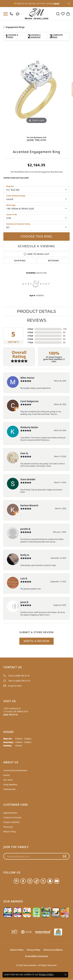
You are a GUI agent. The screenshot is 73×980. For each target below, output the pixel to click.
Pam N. (24, 453)
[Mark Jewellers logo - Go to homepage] (37, 14)
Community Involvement (15, 770)
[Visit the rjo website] (14, 932)
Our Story (8, 780)
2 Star (30, 339)
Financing (8, 827)
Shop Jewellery (10, 785)
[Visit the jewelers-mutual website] (43, 932)
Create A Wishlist (11, 822)
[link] (12, 14)
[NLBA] (58, 932)
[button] (58, 14)
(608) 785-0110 (36, 140)
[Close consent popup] (65, 975)
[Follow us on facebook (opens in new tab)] (23, 881)
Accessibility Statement (36, 956)
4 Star (30, 332)
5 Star (30, 329)
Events (7, 775)
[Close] (69, 4)
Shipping (20, 261)
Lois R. (24, 578)
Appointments (10, 813)
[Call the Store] (11, 715)
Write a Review (36, 641)
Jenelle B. (26, 529)
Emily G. (25, 555)
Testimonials (9, 789)
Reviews (37, 320)
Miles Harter (27, 378)
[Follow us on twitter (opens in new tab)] (43, 881)
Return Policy (10, 832)
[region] (36, 91)
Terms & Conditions (53, 950)
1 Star (30, 342)
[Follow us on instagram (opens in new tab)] (30, 881)
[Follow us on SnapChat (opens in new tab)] (50, 881)
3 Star (30, 336)
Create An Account (12, 817)
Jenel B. (25, 602)
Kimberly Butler (29, 427)
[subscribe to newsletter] (65, 856)
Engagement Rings (15, 27)
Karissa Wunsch (29, 505)
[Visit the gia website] (26, 932)
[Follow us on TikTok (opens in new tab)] (36, 881)
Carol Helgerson (29, 401)
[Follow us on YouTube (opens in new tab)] (57, 881)
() (65, 329)
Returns (53, 261)
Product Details (36, 311)
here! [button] (57, 3)
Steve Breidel (28, 479)
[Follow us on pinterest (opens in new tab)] (16, 881)
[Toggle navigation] (5, 14)
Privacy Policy (33, 950)
